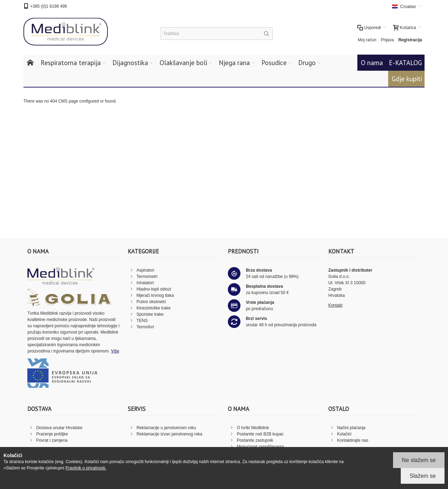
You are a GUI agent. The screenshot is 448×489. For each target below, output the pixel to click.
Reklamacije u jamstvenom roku (166, 428)
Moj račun (367, 40)
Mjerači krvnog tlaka (155, 295)
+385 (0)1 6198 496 (48, 6)
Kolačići (344, 434)
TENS (142, 321)
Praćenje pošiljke (52, 434)
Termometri (147, 277)
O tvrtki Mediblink (253, 428)
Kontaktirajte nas (353, 440)
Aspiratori (145, 270)
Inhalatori (145, 283)
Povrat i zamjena (52, 440)
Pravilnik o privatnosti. (86, 468)
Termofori (145, 327)
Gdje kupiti (407, 79)
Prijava (387, 40)
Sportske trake (150, 314)
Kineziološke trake (153, 308)
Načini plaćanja (351, 428)
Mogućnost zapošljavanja (260, 447)
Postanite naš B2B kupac (260, 434)
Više (115, 351)
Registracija (410, 40)
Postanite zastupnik (255, 440)
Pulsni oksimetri (151, 302)
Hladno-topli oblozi (154, 289)
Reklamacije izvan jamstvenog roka (169, 434)
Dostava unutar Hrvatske (59, 428)
